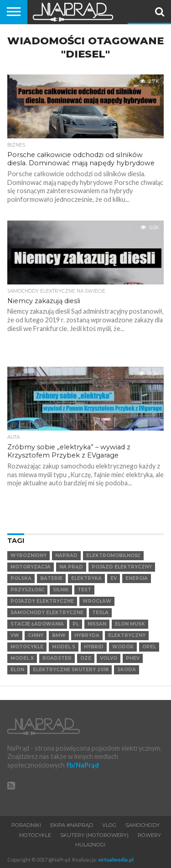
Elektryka (86, 578)
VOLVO (109, 658)
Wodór (123, 647)
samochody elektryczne (47, 613)
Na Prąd (71, 567)
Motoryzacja (31, 567)
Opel (149, 647)
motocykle (27, 647)
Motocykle (35, 835)
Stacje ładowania (37, 624)
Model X (22, 658)
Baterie (51, 578)
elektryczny (127, 635)
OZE (86, 658)
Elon (17, 670)
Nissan (97, 624)
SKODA (127, 670)
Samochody (142, 825)
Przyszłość (27, 590)
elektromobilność (113, 555)
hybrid (94, 647)
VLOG (109, 825)
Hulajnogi (90, 845)
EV (114, 578)
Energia (137, 578)
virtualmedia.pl (116, 860)
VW (15, 635)
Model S (64, 647)
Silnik (61, 590)
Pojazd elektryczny (122, 567)
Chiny (36, 635)
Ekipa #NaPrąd (72, 825)
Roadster (57, 658)
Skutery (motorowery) (94, 835)
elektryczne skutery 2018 (71, 670)
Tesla (100, 613)
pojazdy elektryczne (42, 601)
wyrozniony (28, 555)
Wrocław (97, 601)
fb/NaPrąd (83, 765)
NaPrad (66, 555)
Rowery (149, 835)
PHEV (133, 658)
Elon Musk (130, 624)
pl (76, 624)
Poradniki (26, 825)
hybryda (87, 635)
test (84, 590)
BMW (59, 635)
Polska (21, 578)
